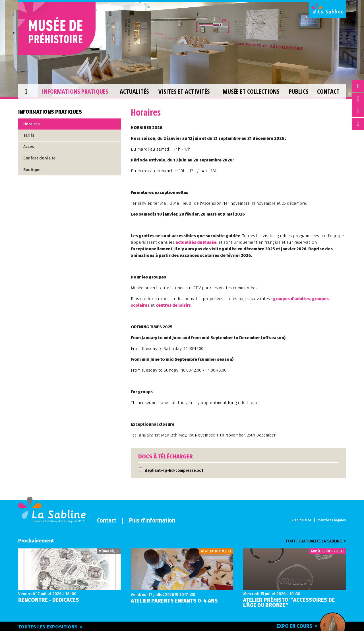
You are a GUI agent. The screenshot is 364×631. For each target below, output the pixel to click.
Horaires (31, 124)
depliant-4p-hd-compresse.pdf (174, 471)
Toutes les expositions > (50, 627)
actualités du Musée (196, 242)
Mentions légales (332, 520)
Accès (29, 147)
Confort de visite (39, 158)
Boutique (32, 170)
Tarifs (29, 135)
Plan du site (301, 520)
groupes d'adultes (292, 299)
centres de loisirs (174, 305)
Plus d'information (152, 520)
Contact (107, 520)
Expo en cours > (308, 626)
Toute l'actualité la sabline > (316, 541)
